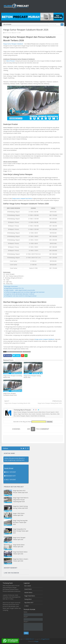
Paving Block (28, 599)
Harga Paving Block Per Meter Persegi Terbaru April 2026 (21, 531)
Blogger (37, 641)
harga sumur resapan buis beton (22, 198)
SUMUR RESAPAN (27, 352)
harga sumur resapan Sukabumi (45, 339)
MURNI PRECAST (30, 639)
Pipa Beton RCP (29, 603)
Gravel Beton (28, 589)
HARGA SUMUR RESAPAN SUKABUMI (15, 352)
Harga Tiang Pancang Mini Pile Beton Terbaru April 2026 (20, 522)
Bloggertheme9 (45, 639)
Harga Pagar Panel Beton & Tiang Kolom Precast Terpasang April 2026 (21, 500)
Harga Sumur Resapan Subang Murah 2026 (32, 377)
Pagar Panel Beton (30, 596)
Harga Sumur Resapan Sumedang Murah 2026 (13, 377)
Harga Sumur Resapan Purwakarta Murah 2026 (10, 394)
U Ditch (26, 606)
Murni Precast (11, 61)
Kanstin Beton (28, 592)
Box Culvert (28, 586)
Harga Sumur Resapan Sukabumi (13, 44)
